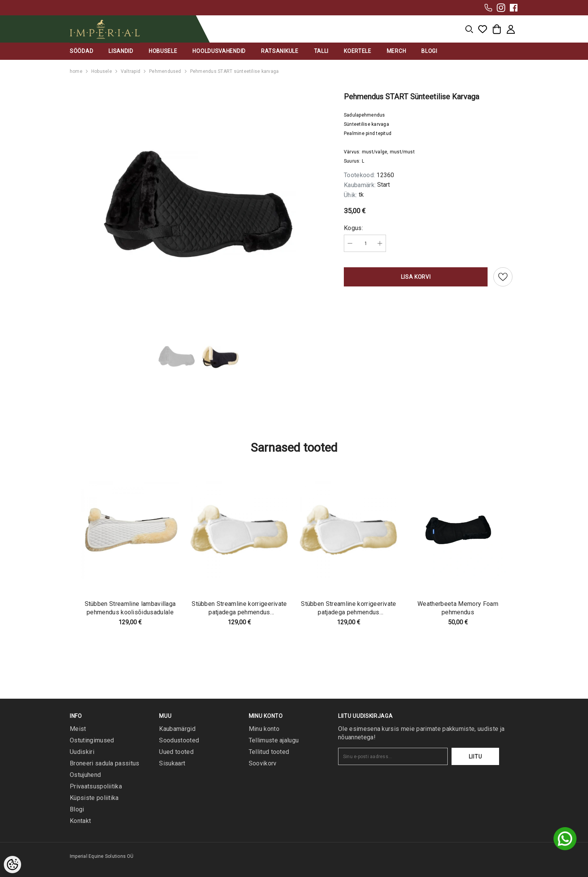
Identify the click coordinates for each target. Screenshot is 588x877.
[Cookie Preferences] (12, 865)
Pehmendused (165, 71)
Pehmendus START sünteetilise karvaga (235, 71)
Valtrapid (131, 71)
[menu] (469, 29)
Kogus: (353, 228)
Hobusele (102, 71)
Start (384, 185)
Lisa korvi (416, 277)
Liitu (475, 757)
